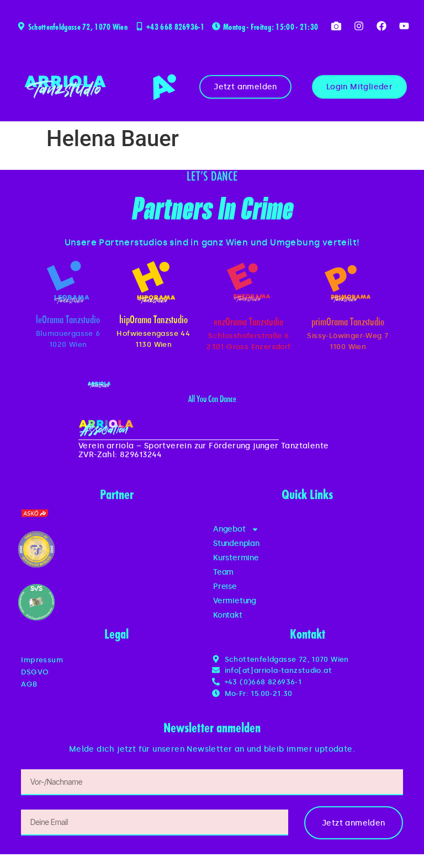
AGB (29, 684)
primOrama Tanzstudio (348, 323)
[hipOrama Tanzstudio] (153, 282)
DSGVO (35, 672)
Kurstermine (236, 558)
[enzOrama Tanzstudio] (248, 282)
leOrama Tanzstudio (68, 321)
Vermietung (235, 601)
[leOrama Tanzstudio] (68, 282)
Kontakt (228, 615)
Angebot (236, 529)
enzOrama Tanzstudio (248, 323)
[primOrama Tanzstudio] (348, 284)
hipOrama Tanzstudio (153, 321)
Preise (225, 586)
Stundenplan (236, 543)
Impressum (42, 660)
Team (223, 572)
